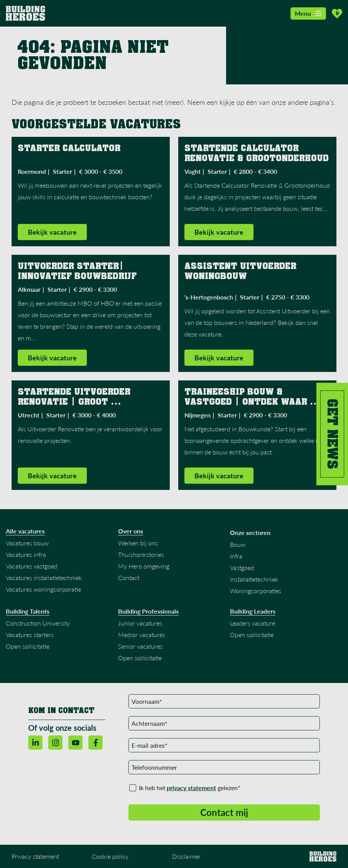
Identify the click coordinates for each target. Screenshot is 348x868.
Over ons (131, 532)
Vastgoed (242, 568)
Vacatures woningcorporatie (43, 590)
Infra (236, 557)
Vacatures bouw (27, 544)
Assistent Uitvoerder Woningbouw (242, 272)
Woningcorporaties (256, 591)
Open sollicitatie (28, 647)
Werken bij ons (138, 544)
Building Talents (28, 612)
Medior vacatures (142, 635)
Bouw (238, 545)
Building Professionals (148, 612)
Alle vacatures (25, 532)
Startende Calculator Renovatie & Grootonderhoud (258, 154)
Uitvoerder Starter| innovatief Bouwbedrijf (79, 272)
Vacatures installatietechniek (44, 578)
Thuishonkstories (141, 555)
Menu (308, 13)
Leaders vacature (253, 624)
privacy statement (191, 788)
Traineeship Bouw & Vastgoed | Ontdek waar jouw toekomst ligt (247, 402)
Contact (129, 578)
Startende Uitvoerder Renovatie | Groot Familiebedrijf (75, 402)
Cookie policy (110, 857)
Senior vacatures (140, 647)
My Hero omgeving (144, 567)
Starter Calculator (70, 149)
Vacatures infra (26, 555)
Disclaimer (186, 857)
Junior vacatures (140, 624)
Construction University (38, 624)
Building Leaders (253, 612)
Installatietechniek (254, 580)
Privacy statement (35, 857)
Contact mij (224, 813)
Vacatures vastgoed (32, 567)
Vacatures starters (30, 635)
